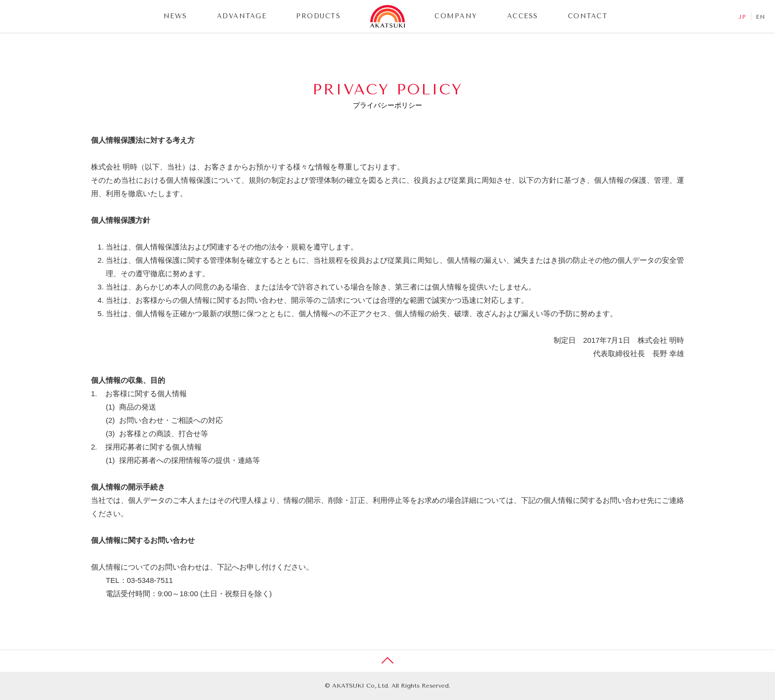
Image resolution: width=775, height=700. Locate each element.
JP (742, 17)
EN (761, 17)
